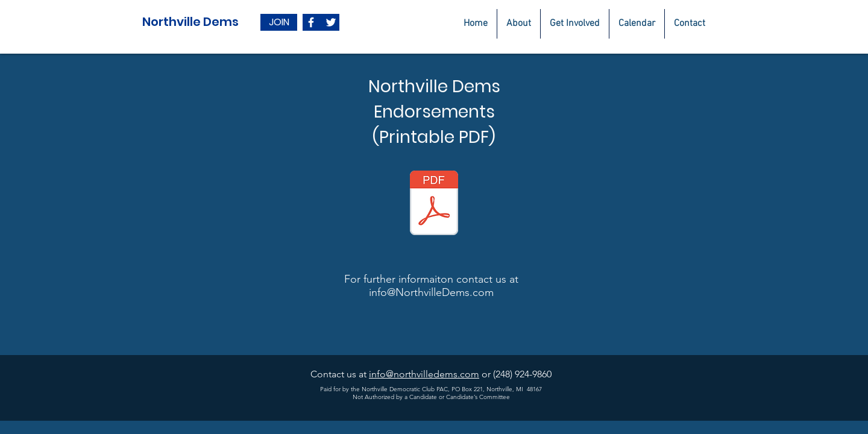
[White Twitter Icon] (331, 22)
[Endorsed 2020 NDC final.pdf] (434, 204)
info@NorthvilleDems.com (431, 292)
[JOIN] (279, 22)
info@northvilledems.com (424, 374)
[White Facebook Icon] (311, 22)
